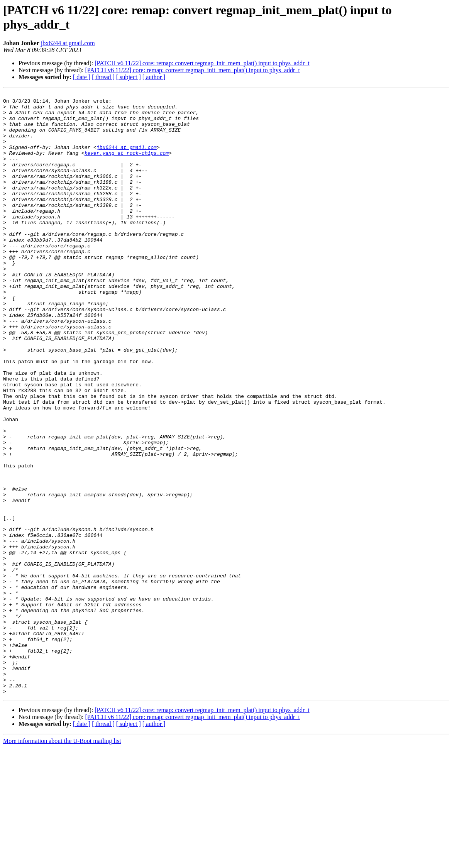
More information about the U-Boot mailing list (62, 861)
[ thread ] (103, 77)
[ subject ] (129, 77)
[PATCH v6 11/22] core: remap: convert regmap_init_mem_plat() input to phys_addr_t (202, 63)
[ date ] (82, 77)
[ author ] (154, 77)
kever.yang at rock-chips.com (127, 166)
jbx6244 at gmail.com (68, 43)
